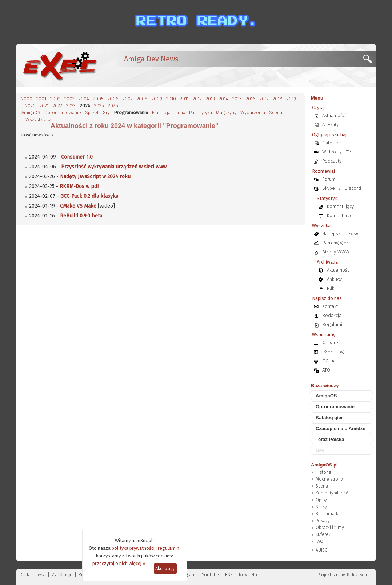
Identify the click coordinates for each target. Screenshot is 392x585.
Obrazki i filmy (330, 528)
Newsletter (249, 575)
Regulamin (333, 324)
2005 (98, 99)
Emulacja (161, 113)
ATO (326, 370)
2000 (27, 99)
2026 (113, 106)
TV (348, 152)
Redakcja (332, 315)
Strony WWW (336, 252)
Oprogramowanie (63, 113)
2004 (84, 99)
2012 (197, 99)
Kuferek (323, 534)
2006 (113, 99)
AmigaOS (31, 113)
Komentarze (340, 215)
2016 (251, 99)
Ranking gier (335, 243)
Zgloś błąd (62, 575)
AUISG (322, 550)
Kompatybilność (332, 493)
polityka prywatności (133, 548)
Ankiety (334, 279)
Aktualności (334, 115)
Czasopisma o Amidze (341, 428)
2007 (128, 99)
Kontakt (330, 306)
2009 (157, 99)
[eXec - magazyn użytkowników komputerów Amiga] (60, 65)
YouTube (210, 575)
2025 (99, 106)
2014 (224, 99)
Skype (329, 188)
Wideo (329, 152)
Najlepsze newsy (340, 234)
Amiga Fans (334, 343)
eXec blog (333, 352)
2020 (31, 106)
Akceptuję (165, 568)
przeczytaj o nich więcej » (119, 563)
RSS (229, 575)
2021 (44, 106)
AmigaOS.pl (324, 465)
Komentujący (340, 206)
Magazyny (226, 113)
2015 (237, 99)
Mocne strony (329, 479)
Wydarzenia (253, 113)
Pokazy (323, 521)
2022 (57, 106)
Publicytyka (201, 113)
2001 (41, 99)
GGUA (328, 361)
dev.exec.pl (361, 575)
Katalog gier (329, 418)
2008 (142, 99)
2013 (210, 99)
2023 (71, 106)
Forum (329, 179)
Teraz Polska (330, 439)
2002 (55, 99)
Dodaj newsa (33, 575)
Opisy (321, 500)
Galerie (330, 143)
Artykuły (330, 125)
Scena (276, 113)
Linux (180, 113)
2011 (184, 99)
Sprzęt (92, 113)
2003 (69, 99)
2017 (264, 99)
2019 (291, 99)
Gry (106, 113)
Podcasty (332, 161)
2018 (278, 99)
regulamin (169, 548)
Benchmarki (327, 514)
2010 (171, 99)
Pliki (331, 288)
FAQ (319, 541)
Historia (323, 472)
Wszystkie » (38, 119)
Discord (353, 188)
